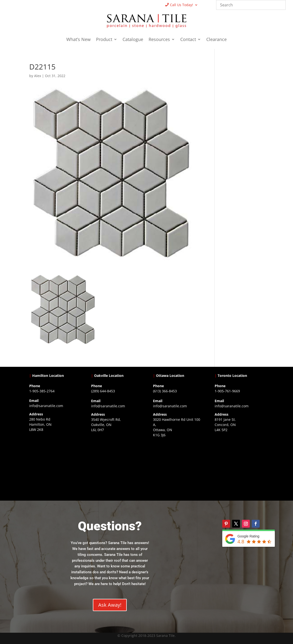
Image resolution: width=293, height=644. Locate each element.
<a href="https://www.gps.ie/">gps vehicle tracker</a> (239, 464)
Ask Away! (110, 605)
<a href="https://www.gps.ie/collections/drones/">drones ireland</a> (116, 464)
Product (104, 40)
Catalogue (133, 40)
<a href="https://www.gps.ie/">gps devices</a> (177, 469)
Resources (159, 40)
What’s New (78, 40)
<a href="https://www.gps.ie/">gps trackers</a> (54, 463)
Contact (188, 40)
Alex (38, 76)
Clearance (216, 40)
